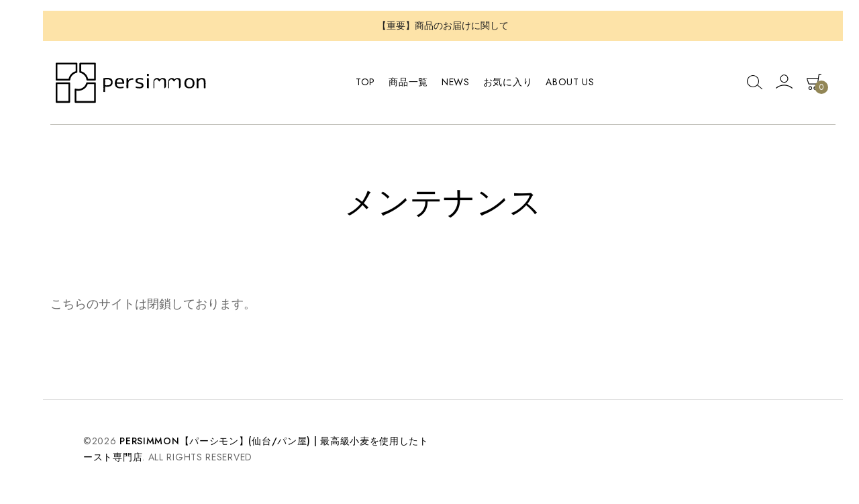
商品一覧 (408, 82)
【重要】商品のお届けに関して (443, 26)
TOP (365, 82)
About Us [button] (570, 82)
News (456, 82)
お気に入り (508, 82)
